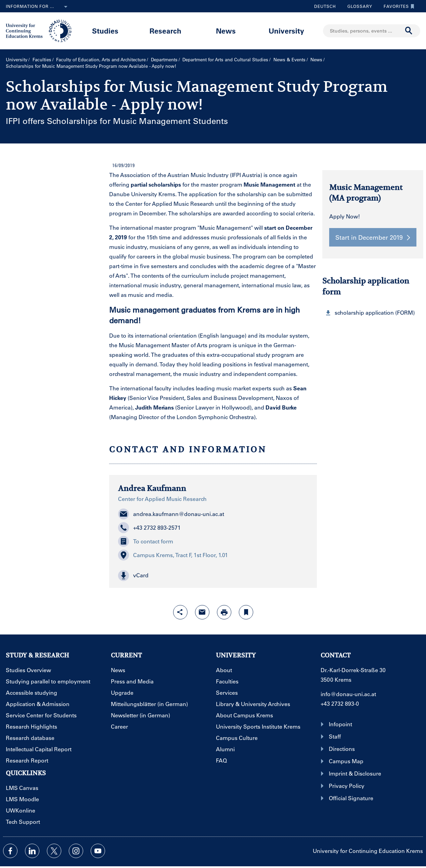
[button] (213, 576)
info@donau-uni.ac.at (348, 694)
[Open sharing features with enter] (180, 612)
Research (165, 31)
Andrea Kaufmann (152, 488)
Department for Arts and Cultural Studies (225, 59)
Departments (164, 59)
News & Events (289, 59)
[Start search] (409, 31)
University (286, 31)
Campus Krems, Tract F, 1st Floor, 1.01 (173, 555)
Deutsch (325, 6)
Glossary (357, 6)
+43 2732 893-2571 (149, 528)
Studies (105, 31)
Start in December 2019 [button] (373, 237)
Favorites (397, 6)
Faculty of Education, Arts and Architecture (101, 59)
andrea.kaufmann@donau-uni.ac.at (171, 514)
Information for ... (38, 7)
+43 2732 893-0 (340, 703)
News (226, 31)
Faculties (42, 59)
